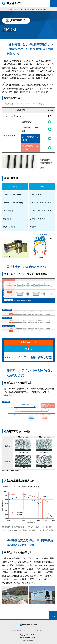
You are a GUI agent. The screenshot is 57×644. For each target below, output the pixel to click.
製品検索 (13, 9)
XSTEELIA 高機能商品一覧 (28, 9)
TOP (53, 616)
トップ (5, 9)
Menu (54, 3)
